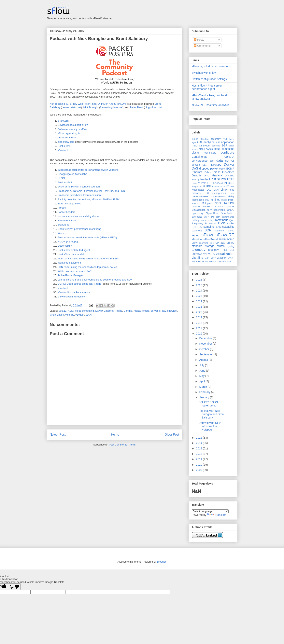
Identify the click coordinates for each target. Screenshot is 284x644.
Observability (65, 246)
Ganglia (128, 311)
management (219, 193)
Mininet (215, 200)
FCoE (217, 172)
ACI (225, 139)
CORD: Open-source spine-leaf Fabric (79, 284)
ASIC (71, 311)
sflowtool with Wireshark (71, 297)
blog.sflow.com (153, 107)
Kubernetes (198, 190)
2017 (199, 328)
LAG (209, 190)
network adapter (213, 207)
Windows (203, 262)
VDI (205, 254)
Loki (207, 193)
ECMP (99, 311)
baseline (216, 146)
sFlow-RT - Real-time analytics (210, 105)
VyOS (231, 258)
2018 (199, 323)
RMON (213, 224)
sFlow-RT (225, 235)
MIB (207, 200)
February (205, 392)
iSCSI (223, 186)
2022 (199, 301)
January (205, 397)
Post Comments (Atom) (122, 445)
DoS (195, 168)
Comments (202, 46)
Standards (63, 225)
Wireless (63, 233)
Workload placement (69, 263)
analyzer (209, 142)
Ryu (200, 227)
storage (210, 246)
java (232, 186)
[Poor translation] (14, 587)
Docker (229, 164)
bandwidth (205, 146)
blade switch (206, 149)
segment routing (224, 231)
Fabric (119, 311)
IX (228, 186)
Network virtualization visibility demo (78, 216)
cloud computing (85, 311)
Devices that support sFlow (73, 125)
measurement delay (223, 197)
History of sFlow (67, 220)
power (203, 220)
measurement (142, 311)
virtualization (57, 315)
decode (196, 165)
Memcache (198, 200)
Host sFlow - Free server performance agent (207, 87)
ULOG (61, 178)
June (203, 371)
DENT (206, 165)
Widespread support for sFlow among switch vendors (88, 170)
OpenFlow (212, 213)
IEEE (203, 183)
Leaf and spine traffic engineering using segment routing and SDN (95, 280)
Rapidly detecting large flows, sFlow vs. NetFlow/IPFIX (89, 199)
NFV (209, 210)
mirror (224, 200)
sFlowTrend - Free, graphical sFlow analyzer (209, 97)
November (206, 344)
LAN (216, 190)
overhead (197, 217)
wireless (213, 262)
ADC (232, 139)
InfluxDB (229, 183)
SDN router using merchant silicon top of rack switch (87, 267)
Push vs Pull (65, 182)
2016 (199, 334)
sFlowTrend (211, 239)
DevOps (216, 165)
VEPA (212, 254)
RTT (194, 227)
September (206, 354)
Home (115, 435)
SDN (208, 230)
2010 (199, 465)
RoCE (221, 223)
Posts (199, 40)
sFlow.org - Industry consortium (211, 66)
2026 (199, 280)
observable (220, 210)
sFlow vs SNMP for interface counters (79, 187)
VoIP (207, 258)
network (196, 207)
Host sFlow (64, 146)
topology (213, 250)
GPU (207, 176)
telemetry (199, 250)
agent (195, 142)
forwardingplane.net (111, 107)
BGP (224, 145)
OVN (207, 217)
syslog (231, 246)
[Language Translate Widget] (210, 511)
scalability (228, 227)
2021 (199, 307)
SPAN (195, 243)
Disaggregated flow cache (72, 174)
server (154, 311)
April (202, 381)
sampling (209, 227)
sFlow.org (63, 121)
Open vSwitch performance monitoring (79, 229)
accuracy (216, 139)
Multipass (207, 203)
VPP (213, 258)
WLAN (222, 262)
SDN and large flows (69, 204)
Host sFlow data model (71, 254)
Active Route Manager (70, 275)
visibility (70, 315)
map (232, 193)
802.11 (63, 311)
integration (197, 186)
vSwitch (80, 315)
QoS (232, 220)
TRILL (224, 250)
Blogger (161, 562)
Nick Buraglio (91, 107)
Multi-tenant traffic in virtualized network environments (88, 259)
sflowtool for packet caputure (74, 292)
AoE (218, 142)
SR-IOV (230, 243)
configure (227, 152)
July (202, 365)
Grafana (217, 175)
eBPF (222, 169)
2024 (199, 291)
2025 (199, 285)
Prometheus (221, 220)
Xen (229, 262)
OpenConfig (198, 213)
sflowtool (63, 150)
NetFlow (229, 203)
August (204, 360)
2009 (199, 470)
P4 (213, 217)
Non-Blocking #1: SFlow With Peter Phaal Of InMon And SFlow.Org (88, 104)
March (203, 387)
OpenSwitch (228, 213)
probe (210, 220)
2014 (199, 443)
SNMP (222, 240)
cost (212, 161)
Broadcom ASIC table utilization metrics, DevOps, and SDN (91, 191)
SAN (219, 227)
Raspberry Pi (199, 224)
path (218, 217)
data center (225, 161)
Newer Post (58, 435)
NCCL (218, 203)
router (231, 223)
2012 (199, 454)
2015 (199, 438)
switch (221, 246)
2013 (199, 448)
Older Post (172, 435)
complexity (210, 153)
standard (197, 246)
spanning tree (206, 243)
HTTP (231, 179)
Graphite (230, 176)
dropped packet (209, 169)
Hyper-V (196, 183)
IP (204, 186)
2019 (199, 317)
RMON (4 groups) (68, 242)
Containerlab (199, 157)
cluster (196, 153)
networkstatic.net (71, 107)
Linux (224, 190)
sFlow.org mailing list (69, 133)
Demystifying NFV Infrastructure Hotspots (210, 426)
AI (201, 142)
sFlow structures (67, 137)
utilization (197, 254)
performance (228, 217)
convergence (200, 161)
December (206, 338)
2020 (199, 312)
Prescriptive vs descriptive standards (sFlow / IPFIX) (87, 237)
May (202, 376)
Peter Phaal (136, 107)
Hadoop (196, 179)
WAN (89, 315)
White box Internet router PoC (75, 271)
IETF (209, 183)
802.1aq (205, 139)
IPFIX (210, 186)
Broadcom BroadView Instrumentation (79, 195)
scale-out (197, 231)
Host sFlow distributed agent (74, 250)
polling (195, 220)
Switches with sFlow (204, 73)
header (204, 179)
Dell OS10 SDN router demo (208, 404)
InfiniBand (218, 183)
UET (232, 250)
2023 (199, 296)
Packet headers (66, 212)
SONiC (230, 240)
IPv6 (217, 186)
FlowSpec (228, 172)
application (228, 142)
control (229, 157)
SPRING (220, 243)
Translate (217, 515)
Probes (62, 208)
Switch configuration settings (209, 79)
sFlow (163, 311)
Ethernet (109, 311)
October (205, 349)
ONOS (231, 210)
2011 (199, 459)
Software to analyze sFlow (73, 129)
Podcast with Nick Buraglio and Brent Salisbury (99, 39)
